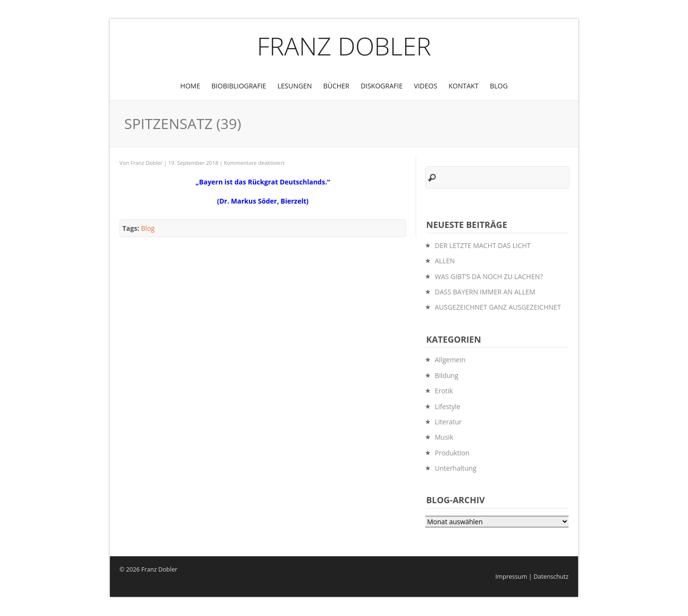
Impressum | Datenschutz (532, 577)
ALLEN (445, 261)
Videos (425, 86)
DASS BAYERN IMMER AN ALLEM (485, 292)
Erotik (444, 391)
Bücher (336, 86)
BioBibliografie (239, 86)
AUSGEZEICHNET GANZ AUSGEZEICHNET (498, 307)
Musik (444, 437)
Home (190, 86)
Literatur (448, 422)
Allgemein (450, 360)
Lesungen (295, 86)
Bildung (446, 375)
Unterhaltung (456, 468)
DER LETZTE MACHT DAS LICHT (483, 245)
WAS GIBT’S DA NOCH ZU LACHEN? (489, 276)
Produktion (452, 453)
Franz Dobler (344, 46)
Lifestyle (447, 406)
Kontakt (464, 86)
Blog (499, 86)
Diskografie (382, 86)
